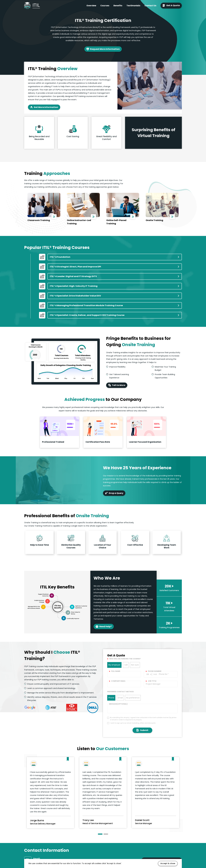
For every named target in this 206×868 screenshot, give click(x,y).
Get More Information (44, 107)
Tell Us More (117, 385)
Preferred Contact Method (120, 692)
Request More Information (103, 49)
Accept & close (168, 863)
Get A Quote (171, 5)
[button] (100, 834)
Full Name (115, 671)
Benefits (118, 6)
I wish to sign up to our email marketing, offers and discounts (133, 723)
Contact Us (150, 6)
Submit (142, 730)
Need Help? (104, 627)
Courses (105, 6)
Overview (91, 6)
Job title (151, 681)
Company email (117, 681)
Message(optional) (118, 704)
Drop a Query (114, 493)
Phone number (154, 671)
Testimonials (133, 6)
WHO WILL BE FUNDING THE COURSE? (124, 659)
